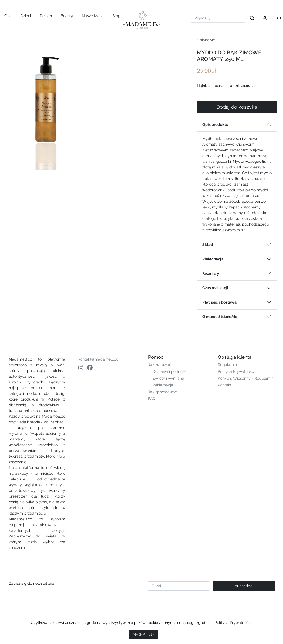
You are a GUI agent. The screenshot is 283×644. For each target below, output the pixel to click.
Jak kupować (160, 365)
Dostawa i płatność (170, 371)
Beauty (67, 16)
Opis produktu (215, 124)
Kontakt (225, 385)
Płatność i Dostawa (219, 302)
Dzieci (26, 16)
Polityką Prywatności (233, 623)
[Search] (218, 18)
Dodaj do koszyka (237, 107)
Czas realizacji (215, 288)
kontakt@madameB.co (98, 359)
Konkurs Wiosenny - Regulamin (246, 378)
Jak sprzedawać (163, 392)
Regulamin (227, 365)
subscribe (244, 586)
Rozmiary (211, 273)
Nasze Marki (93, 16)
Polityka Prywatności (236, 371)
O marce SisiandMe (220, 317)
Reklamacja (163, 385)
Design (46, 16)
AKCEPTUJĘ (144, 634)
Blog (116, 16)
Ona (8, 16)
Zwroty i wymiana (168, 378)
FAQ (152, 399)
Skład (208, 245)
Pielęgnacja (213, 259)
